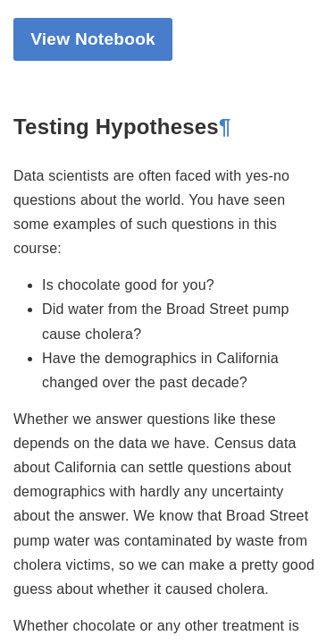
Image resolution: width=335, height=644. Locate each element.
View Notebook (93, 39)
